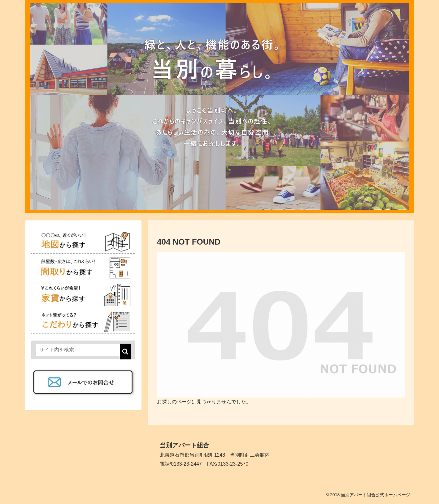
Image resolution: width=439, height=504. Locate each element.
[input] (83, 350)
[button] (125, 352)
